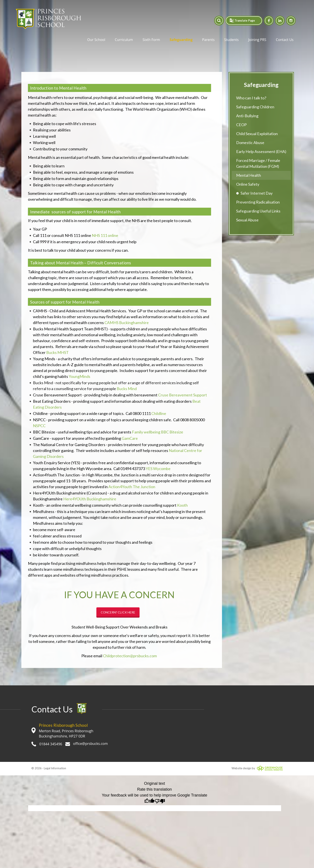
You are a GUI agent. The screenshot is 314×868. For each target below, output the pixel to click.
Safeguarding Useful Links (258, 211)
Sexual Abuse (247, 220)
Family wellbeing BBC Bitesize (158, 432)
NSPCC (39, 426)
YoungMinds (79, 376)
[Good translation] (149, 802)
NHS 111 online (105, 235)
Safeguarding (181, 40)
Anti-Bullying (247, 116)
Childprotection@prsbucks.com (130, 656)
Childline (159, 413)
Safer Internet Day (257, 193)
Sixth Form (151, 40)
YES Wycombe (158, 469)
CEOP (241, 125)
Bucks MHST (57, 352)
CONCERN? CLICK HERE (118, 612)
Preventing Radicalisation (258, 202)
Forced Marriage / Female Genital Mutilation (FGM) (258, 163)
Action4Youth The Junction (132, 487)
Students (231, 40)
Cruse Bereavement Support (183, 395)
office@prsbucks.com (86, 744)
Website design (241, 768)
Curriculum (124, 40)
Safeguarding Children (255, 107)
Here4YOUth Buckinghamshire (90, 499)
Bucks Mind (127, 389)
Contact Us (285, 40)
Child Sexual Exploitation (257, 134)
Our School (96, 40)
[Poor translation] (160, 802)
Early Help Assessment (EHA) (261, 151)
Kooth (182, 505)
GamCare (130, 438)
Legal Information (55, 768)
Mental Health (249, 175)
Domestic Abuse (250, 143)
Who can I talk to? (251, 98)
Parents (208, 40)
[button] (215, 21)
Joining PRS (257, 40)
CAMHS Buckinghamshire (127, 323)
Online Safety (248, 184)
